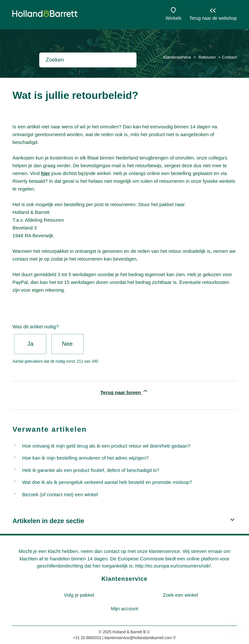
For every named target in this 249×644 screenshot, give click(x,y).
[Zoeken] (88, 60)
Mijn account (124, 609)
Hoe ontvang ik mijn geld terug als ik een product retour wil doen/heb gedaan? (106, 446)
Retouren (207, 57)
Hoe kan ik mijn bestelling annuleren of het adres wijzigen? (85, 458)
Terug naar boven (125, 391)
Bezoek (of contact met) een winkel (60, 494)
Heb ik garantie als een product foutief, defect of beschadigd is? (91, 470)
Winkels (174, 18)
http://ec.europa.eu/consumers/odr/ (173, 566)
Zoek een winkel (181, 595)
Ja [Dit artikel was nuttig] (30, 344)
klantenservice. (165, 551)
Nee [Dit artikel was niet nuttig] (67, 344)
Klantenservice (177, 57)
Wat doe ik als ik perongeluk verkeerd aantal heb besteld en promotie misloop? (107, 482)
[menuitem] (79, 595)
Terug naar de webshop (213, 18)
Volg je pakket (79, 595)
